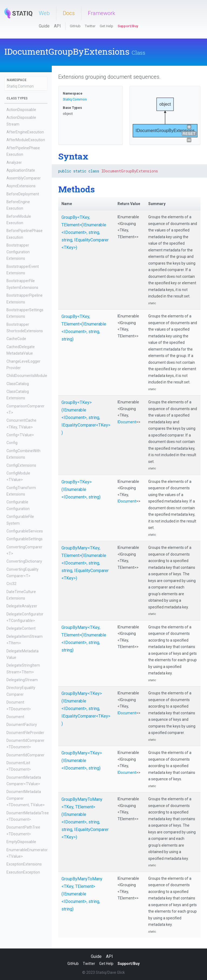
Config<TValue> (20, 435)
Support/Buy (128, 26)
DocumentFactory (22, 725)
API (57, 26)
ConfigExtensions (21, 465)
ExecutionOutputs (22, 880)
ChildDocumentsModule (27, 376)
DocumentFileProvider (25, 733)
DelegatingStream (22, 680)
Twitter (90, 26)
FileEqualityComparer (25, 918)
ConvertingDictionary (24, 561)
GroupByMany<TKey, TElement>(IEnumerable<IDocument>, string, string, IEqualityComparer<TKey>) (85, 563)
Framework (101, 13)
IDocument (127, 422)
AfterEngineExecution (25, 132)
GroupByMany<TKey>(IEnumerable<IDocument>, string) (82, 761)
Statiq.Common (20, 86)
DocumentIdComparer (25, 755)
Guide (44, 26)
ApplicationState (21, 170)
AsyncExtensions (21, 186)
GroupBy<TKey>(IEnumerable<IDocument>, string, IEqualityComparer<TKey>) (86, 418)
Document (15, 717)
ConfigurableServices (25, 531)
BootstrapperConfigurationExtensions (18, 252)
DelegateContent (21, 628)
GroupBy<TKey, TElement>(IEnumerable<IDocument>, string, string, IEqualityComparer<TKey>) (85, 232)
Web (44, 13)
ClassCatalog (18, 384)
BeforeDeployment (23, 194)
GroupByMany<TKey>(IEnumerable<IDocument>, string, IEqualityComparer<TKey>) (86, 709)
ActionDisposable (21, 110)
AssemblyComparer (24, 178)
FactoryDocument (22, 902)
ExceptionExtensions (24, 864)
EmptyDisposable (21, 842)
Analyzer (14, 162)
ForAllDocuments (21, 948)
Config (12, 443)
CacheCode (16, 339)
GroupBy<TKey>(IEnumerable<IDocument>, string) (81, 489)
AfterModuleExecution (26, 140)
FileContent (16, 910)
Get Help (106, 26)
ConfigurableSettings (25, 539)
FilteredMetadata (21, 941)
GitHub (75, 26)
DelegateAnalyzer (22, 606)
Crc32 (11, 584)
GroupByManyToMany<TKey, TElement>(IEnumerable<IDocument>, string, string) (82, 894)
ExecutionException (23, 872)
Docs (69, 13)
